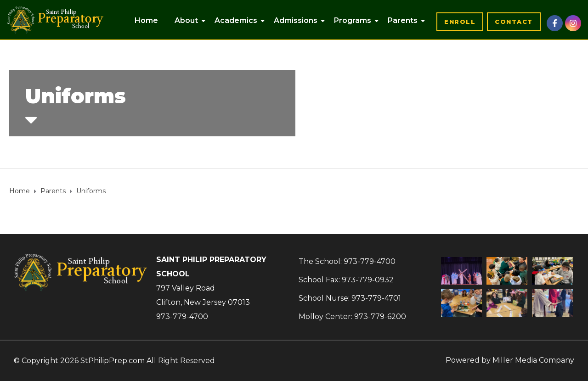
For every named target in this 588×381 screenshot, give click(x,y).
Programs (353, 20)
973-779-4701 (376, 298)
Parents (403, 20)
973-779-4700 (182, 317)
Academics (236, 20)
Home (146, 20)
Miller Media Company (533, 360)
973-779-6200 (380, 317)
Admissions (296, 20)
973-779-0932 (368, 280)
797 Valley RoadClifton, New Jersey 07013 (203, 295)
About (186, 20)
